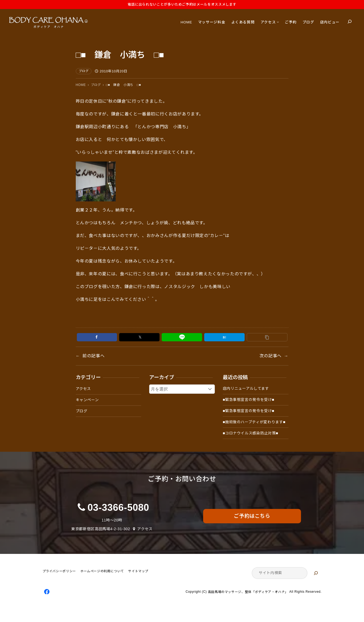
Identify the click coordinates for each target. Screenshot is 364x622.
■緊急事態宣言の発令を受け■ (249, 400)
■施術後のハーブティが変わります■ (254, 422)
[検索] (316, 573)
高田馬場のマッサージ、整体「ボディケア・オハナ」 (248, 592)
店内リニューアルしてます (246, 388)
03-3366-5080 (118, 507)
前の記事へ (93, 356)
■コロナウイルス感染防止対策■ (251, 433)
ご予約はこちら (252, 516)
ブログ (84, 71)
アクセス (83, 389)
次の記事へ (271, 356)
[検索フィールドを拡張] (350, 22)
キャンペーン (87, 400)
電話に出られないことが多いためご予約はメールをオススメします (182, 4)
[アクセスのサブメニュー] (278, 22)
